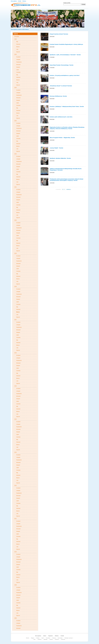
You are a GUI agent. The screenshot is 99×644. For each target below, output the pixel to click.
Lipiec (18, 70)
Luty (17, 49)
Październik (19, 62)
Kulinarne (57, 639)
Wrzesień (18, 65)
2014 (16, 419)
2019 (16, 253)
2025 (16, 54)
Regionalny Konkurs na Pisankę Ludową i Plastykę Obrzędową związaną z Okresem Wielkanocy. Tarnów (67, 128)
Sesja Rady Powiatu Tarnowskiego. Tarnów (61, 65)
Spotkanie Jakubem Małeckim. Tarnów (60, 158)
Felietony (40, 639)
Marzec (27, 29)
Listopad (18, 59)
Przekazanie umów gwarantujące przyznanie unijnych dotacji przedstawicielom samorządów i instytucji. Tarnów (66, 180)
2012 (16, 485)
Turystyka (48, 638)
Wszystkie (17, 37)
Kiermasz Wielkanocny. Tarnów (58, 96)
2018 (23, 29)
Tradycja (54, 638)
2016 (16, 353)
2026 (16, 39)
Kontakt (20, 1)
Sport (43, 638)
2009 (16, 585)
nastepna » (69, 189)
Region (33, 638)
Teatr (34, 639)
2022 (16, 154)
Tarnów (27, 638)
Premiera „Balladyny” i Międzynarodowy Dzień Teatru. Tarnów (67, 106)
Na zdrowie (60, 638)
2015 (16, 386)
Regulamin (51, 636)
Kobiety (51, 639)
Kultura (38, 638)
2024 (16, 88)
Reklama (24, 1)
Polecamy (63, 639)
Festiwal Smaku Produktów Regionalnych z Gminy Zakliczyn (66, 44)
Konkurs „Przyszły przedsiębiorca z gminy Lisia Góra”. (65, 75)
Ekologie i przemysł (69, 638)
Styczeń (18, 52)
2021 (16, 187)
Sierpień (18, 67)
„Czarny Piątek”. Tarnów (56, 148)
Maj (17, 42)
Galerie (20, 29)
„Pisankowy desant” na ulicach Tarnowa (61, 86)
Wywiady (46, 639)
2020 (16, 220)
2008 (16, 618)
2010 (16, 552)
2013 (16, 452)
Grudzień (18, 57)
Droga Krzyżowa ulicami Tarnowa (59, 34)
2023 (16, 121)
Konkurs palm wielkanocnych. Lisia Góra (61, 117)
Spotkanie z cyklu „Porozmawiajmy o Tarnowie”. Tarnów (65, 55)
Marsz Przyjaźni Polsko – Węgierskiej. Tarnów (62, 138)
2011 (16, 519)
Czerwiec (18, 72)
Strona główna (14, 1)
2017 (16, 320)
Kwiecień (18, 44)
